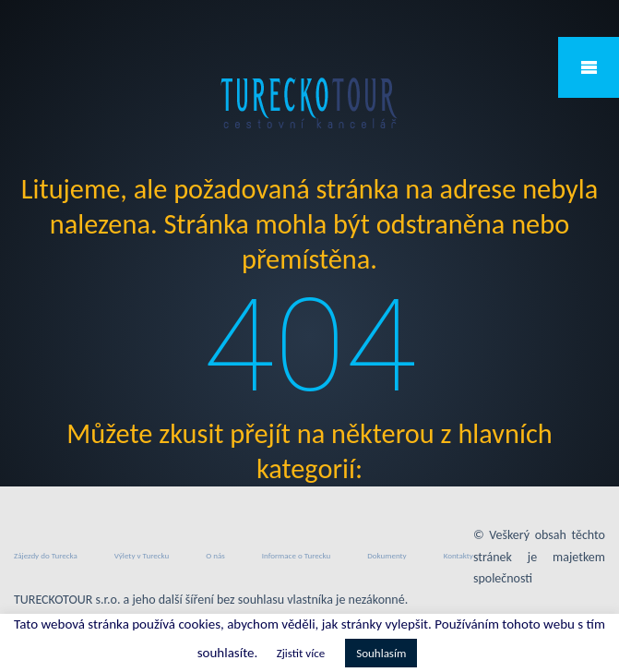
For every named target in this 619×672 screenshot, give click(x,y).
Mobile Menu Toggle (589, 67)
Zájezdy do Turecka (46, 555)
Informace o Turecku (297, 555)
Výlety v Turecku (142, 555)
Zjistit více (301, 653)
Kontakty (458, 555)
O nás (215, 555)
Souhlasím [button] (381, 653)
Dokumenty (387, 555)
